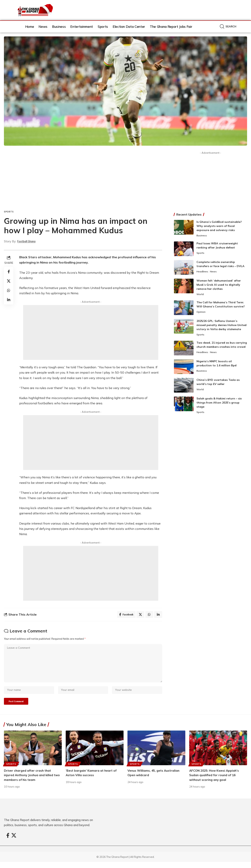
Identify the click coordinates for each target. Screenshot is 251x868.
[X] (14, 842)
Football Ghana (28, 241)
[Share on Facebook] (9, 272)
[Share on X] (9, 281)
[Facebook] (8, 842)
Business (202, 236)
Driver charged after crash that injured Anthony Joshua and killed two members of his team (30, 781)
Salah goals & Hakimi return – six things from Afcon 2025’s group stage (219, 403)
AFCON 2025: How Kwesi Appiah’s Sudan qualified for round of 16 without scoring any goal (216, 781)
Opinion (201, 313)
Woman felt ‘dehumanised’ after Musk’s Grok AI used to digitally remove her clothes (219, 285)
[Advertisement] (83, 181)
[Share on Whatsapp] (9, 290)
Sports (9, 212)
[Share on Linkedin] (9, 300)
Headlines (203, 272)
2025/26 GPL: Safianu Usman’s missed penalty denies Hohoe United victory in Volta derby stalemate (221, 326)
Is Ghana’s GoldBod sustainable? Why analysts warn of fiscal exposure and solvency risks (219, 226)
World (200, 295)
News (214, 272)
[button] (228, 27)
